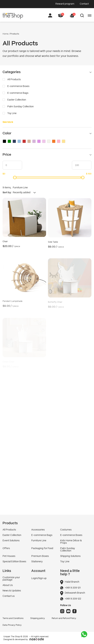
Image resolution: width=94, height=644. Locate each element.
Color (47, 133)
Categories (47, 72)
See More (8, 122)
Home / (6, 34)
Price (47, 155)
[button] (72, 15)
